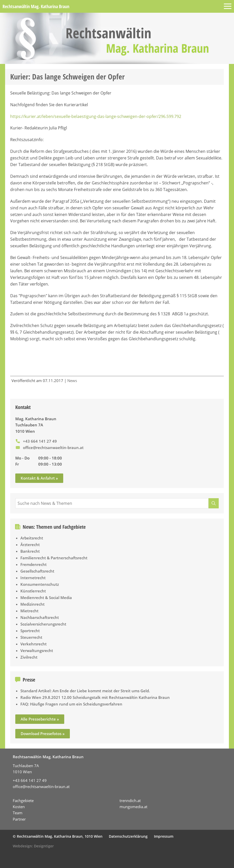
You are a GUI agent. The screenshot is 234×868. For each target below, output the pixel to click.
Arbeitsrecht (32, 538)
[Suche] (214, 503)
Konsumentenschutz (40, 584)
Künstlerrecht (33, 591)
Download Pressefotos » (43, 734)
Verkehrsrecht (34, 644)
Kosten (19, 807)
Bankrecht (30, 551)
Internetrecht (33, 578)
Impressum (164, 836)
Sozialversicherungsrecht (43, 624)
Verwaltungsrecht (37, 650)
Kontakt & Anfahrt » (39, 478)
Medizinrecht (32, 604)
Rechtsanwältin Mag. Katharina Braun (36, 6)
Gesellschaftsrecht (37, 571)
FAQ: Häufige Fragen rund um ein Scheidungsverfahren (71, 704)
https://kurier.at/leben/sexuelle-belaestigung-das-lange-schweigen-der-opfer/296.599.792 (96, 116)
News (72, 381)
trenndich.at (130, 801)
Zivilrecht (29, 657)
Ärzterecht (30, 545)
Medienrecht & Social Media (46, 598)
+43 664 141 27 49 (40, 441)
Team (18, 813)
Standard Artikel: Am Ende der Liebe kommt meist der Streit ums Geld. (85, 691)
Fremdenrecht (34, 564)
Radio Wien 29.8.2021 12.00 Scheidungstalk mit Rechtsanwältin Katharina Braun (95, 697)
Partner (19, 819)
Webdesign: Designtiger (33, 846)
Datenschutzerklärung (128, 836)
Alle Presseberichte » (40, 719)
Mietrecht (29, 611)
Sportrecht (30, 631)
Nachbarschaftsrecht (40, 617)
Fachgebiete (23, 801)
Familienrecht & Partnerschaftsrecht (54, 558)
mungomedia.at (133, 807)
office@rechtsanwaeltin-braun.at (53, 447)
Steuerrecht (31, 637)
